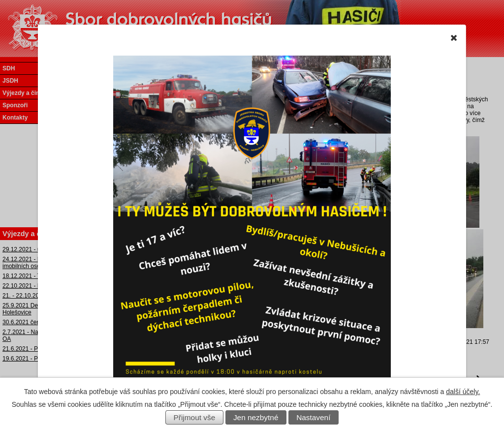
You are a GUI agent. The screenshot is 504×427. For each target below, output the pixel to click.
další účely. (463, 392)
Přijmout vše (195, 417)
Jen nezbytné (256, 417)
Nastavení (313, 417)
